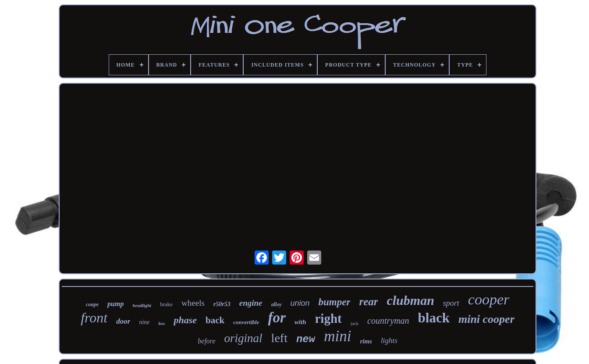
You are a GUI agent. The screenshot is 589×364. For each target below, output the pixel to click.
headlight (142, 305)
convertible (246, 322)
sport (451, 303)
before (206, 341)
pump (115, 304)
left (279, 338)
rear (368, 302)
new (306, 339)
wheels (193, 303)
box (161, 323)
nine (144, 322)
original (243, 338)
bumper (335, 302)
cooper (489, 299)
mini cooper (486, 319)
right (328, 318)
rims (366, 341)
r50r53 (222, 304)
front (94, 318)
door (123, 321)
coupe (92, 304)
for (277, 318)
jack (355, 323)
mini (337, 336)
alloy (277, 304)
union (300, 303)
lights (389, 341)
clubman (410, 300)
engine (251, 303)
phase (185, 320)
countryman (388, 321)
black (434, 318)
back (215, 320)
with (300, 322)
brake (166, 304)
